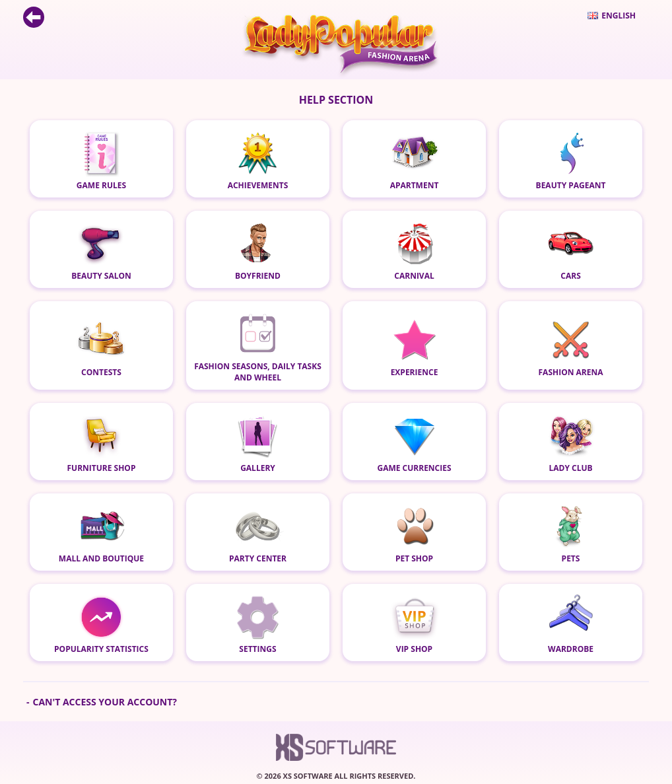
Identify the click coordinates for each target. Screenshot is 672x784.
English (612, 16)
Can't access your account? (105, 702)
